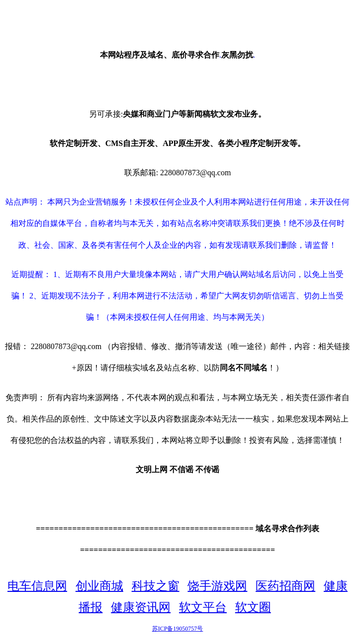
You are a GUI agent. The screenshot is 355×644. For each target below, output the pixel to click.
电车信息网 (37, 586)
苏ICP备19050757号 (178, 629)
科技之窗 (156, 586)
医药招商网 (285, 586)
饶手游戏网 (217, 586)
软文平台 (203, 607)
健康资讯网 (141, 607)
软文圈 (253, 607)
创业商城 (99, 586)
